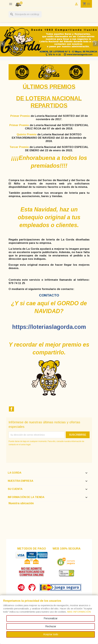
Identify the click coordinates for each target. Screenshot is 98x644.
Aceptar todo (51, 634)
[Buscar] (25, 14)
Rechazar (51, 626)
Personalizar (51, 618)
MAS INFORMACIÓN (79, 612)
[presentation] (35, 455)
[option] (49, 41)
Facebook (11, 409)
